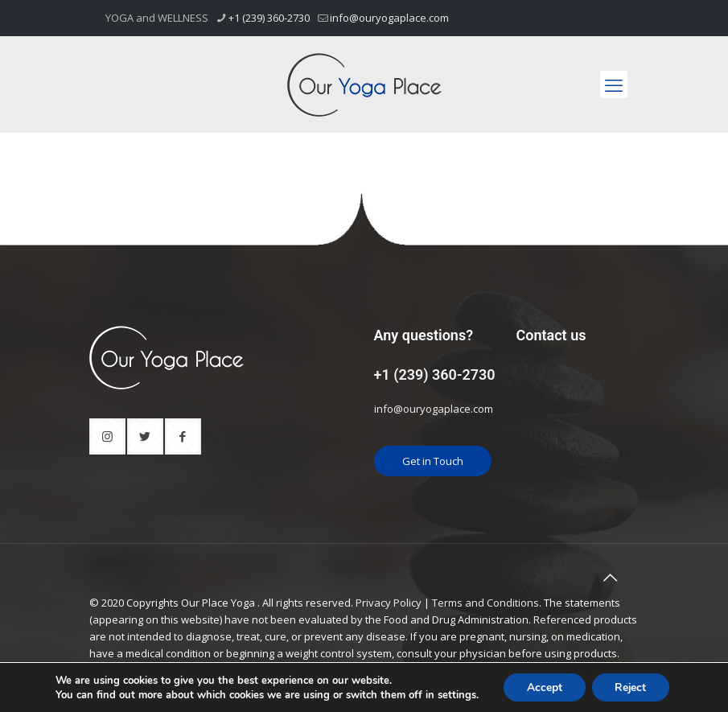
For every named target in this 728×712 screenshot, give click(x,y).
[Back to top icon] (611, 578)
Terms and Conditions (485, 603)
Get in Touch (433, 461)
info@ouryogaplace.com (434, 409)
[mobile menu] (614, 84)
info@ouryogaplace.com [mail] (389, 18)
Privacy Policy (389, 603)
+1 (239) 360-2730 (435, 375)
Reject (631, 687)
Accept (543, 687)
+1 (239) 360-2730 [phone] (269, 18)
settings (454, 694)
